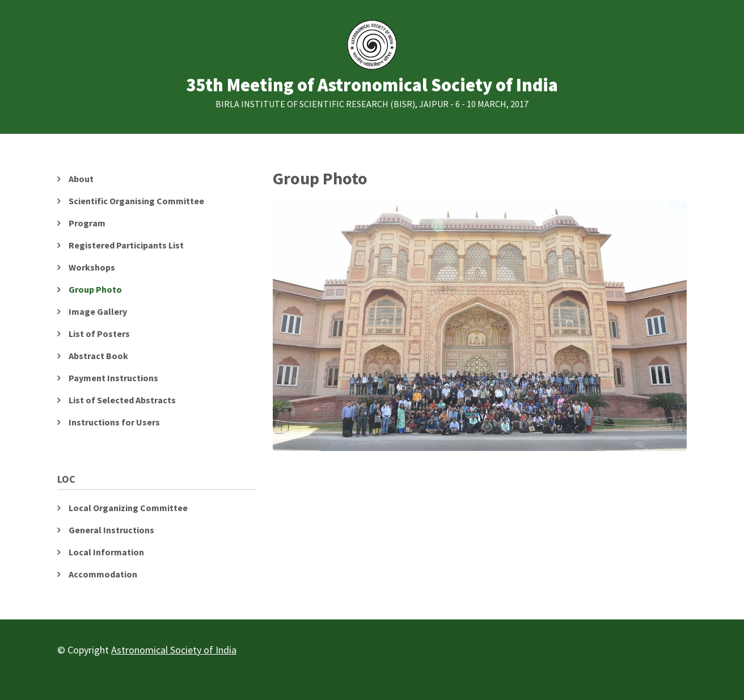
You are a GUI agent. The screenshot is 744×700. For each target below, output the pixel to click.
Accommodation (103, 574)
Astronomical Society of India (174, 650)
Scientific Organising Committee (136, 201)
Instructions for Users (114, 422)
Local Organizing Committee (128, 508)
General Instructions (111, 530)
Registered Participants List (126, 245)
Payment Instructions (113, 378)
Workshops (92, 267)
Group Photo (95, 289)
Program (87, 223)
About (81, 179)
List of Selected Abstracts (122, 400)
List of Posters (99, 334)
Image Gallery (98, 311)
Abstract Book (98, 356)
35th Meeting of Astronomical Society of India (372, 85)
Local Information (106, 552)
